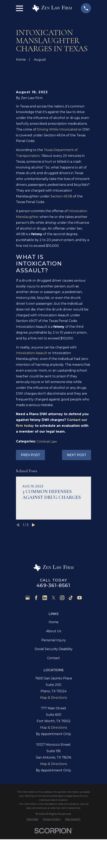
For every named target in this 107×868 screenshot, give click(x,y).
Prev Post (30, 497)
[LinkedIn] (45, 640)
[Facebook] (36, 640)
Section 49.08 (61, 238)
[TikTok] (71, 640)
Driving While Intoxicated (57, 172)
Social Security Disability (54, 691)
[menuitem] (32, 861)
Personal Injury (54, 682)
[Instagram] (62, 640)
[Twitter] (53, 640)
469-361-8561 (53, 628)
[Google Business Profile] (28, 640)
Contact (53, 700)
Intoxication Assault (32, 395)
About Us (54, 673)
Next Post (77, 497)
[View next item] (34, 567)
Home (54, 664)
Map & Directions (53, 740)
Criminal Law (47, 484)
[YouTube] (79, 640)
